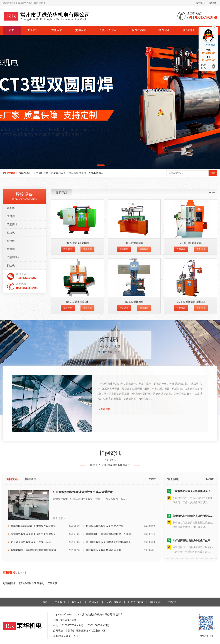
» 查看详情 (104, 493)
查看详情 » (59, 602)
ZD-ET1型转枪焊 (134, 397)
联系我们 (213, 3)
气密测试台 (13, 353)
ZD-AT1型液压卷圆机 (77, 338)
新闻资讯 (12, 563)
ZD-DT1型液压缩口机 (77, 397)
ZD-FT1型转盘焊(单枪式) (191, 397)
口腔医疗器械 (137, 30)
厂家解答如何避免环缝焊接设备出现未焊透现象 (83, 576)
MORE (212, 288)
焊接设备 (57, 30)
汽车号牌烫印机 (77, 173)
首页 (12, 30)
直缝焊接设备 (58, 173)
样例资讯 (164, 30)
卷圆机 (11, 303)
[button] (101, 165)
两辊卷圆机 (25, 173)
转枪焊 (11, 336)
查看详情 (87, 345)
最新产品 (61, 288)
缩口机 (11, 328)
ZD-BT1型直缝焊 (134, 338)
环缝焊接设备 (41, 173)
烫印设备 (81, 30)
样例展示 (31, 563)
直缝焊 (11, 311)
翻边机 (11, 361)
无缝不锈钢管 (108, 30)
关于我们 (200, 3)
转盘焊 (11, 344)
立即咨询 (68, 345)
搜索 (213, 173)
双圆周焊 (12, 320)
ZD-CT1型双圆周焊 (191, 338)
